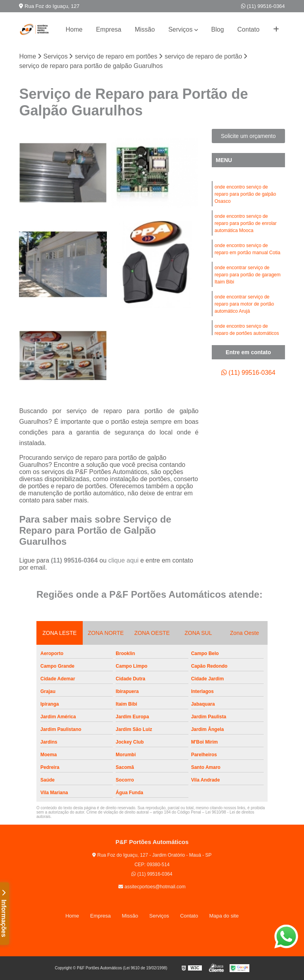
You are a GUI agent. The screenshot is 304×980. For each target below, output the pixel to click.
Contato (249, 29)
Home (74, 29)
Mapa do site (224, 916)
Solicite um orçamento (248, 136)
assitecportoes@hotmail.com (152, 887)
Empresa (108, 29)
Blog (218, 29)
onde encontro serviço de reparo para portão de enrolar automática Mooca (246, 223)
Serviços (180, 29)
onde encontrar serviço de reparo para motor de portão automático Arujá (244, 304)
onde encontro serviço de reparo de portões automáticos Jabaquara (247, 333)
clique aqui (123, 560)
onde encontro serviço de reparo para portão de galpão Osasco (245, 194)
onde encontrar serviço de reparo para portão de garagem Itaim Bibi (248, 275)
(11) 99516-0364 (263, 6)
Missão (145, 29)
